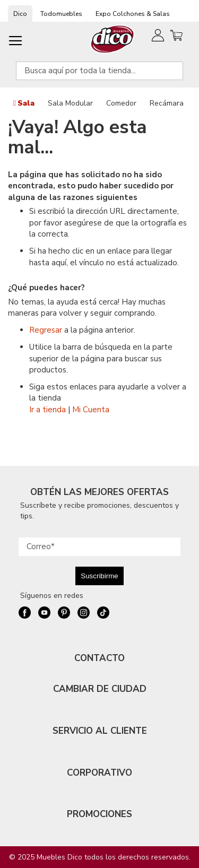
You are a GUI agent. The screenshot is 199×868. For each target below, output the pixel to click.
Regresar (46, 330)
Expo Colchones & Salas (133, 14)
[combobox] (99, 71)
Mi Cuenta (91, 410)
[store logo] (113, 39)
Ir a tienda (47, 410)
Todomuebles (61, 14)
